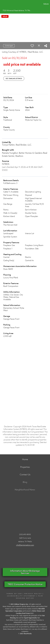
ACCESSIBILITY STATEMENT (21, 596)
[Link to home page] (2, 4)
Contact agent (9, 46)
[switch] (32, 46)
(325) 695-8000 (25, 534)
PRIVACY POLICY (33, 594)
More (46, 4)
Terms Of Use (14, 594)
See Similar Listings (14, 78)
